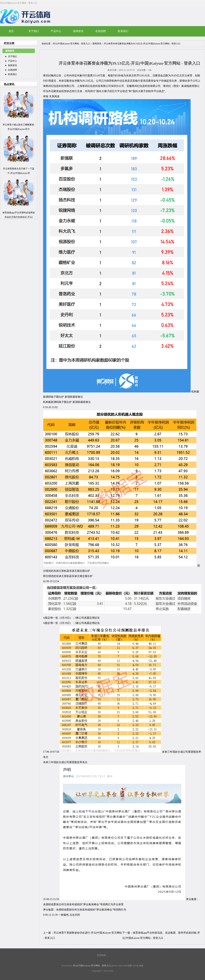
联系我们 (123, 31)
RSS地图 (128, 966)
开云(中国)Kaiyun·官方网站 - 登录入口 (71, 44)
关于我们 (34, 31)
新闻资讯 (78, 31)
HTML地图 (138, 966)
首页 (11, 31)
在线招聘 (101, 31)
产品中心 (56, 31)
